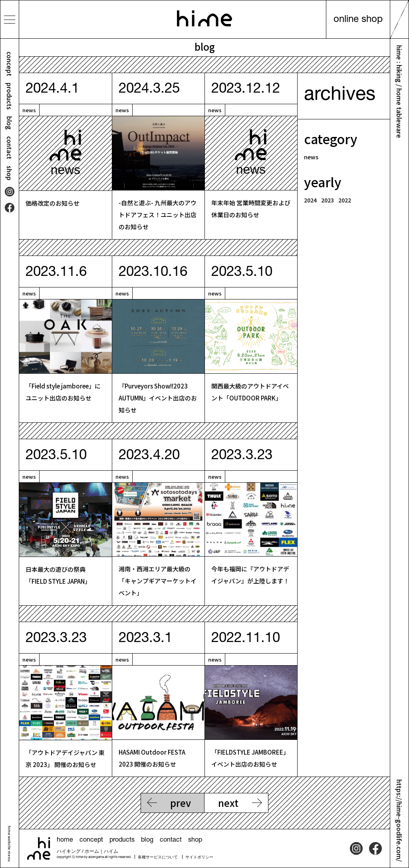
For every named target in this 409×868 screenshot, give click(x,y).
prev (181, 803)
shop (10, 173)
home (65, 840)
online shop (358, 20)
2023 (328, 200)
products (10, 96)
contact (10, 148)
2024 (310, 200)
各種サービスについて (158, 858)
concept (10, 64)
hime (204, 18)
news (29, 110)
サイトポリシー (199, 858)
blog (10, 123)
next (228, 803)
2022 (345, 200)
